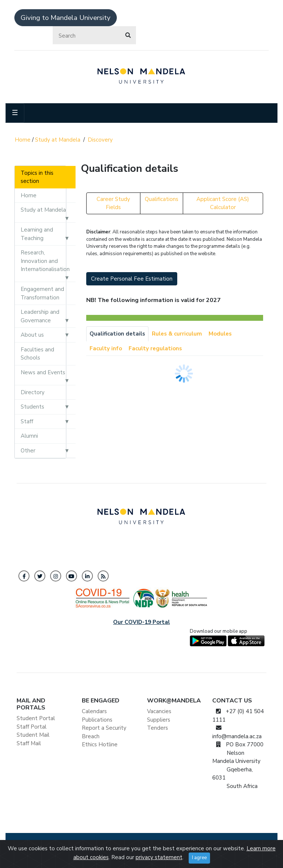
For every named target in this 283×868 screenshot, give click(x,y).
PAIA (241, 844)
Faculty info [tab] (106, 348)
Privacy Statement (128, 844)
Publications (97, 720)
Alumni (29, 436)
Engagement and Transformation (42, 293)
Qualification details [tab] (117, 334)
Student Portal (36, 718)
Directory (33, 392)
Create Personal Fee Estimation (132, 279)
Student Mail (33, 735)
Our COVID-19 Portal (141, 622)
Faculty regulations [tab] (155, 348)
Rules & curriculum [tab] (177, 334)
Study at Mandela (58, 140)
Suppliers (159, 720)
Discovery (100, 140)
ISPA (257, 844)
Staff (27, 421)
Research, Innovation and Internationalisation (45, 261)
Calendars (94, 711)
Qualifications (162, 199)
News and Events (43, 372)
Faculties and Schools (37, 354)
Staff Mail (29, 743)
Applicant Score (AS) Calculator (223, 203)
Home (23, 140)
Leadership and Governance (40, 316)
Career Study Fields (113, 203)
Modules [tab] (220, 334)
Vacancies (159, 711)
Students (32, 407)
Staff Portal (32, 727)
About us (32, 335)
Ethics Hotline (100, 744)
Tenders (158, 728)
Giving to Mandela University (66, 18)
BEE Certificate (173, 844)
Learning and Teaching (37, 234)
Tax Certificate (213, 844)
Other (28, 451)
